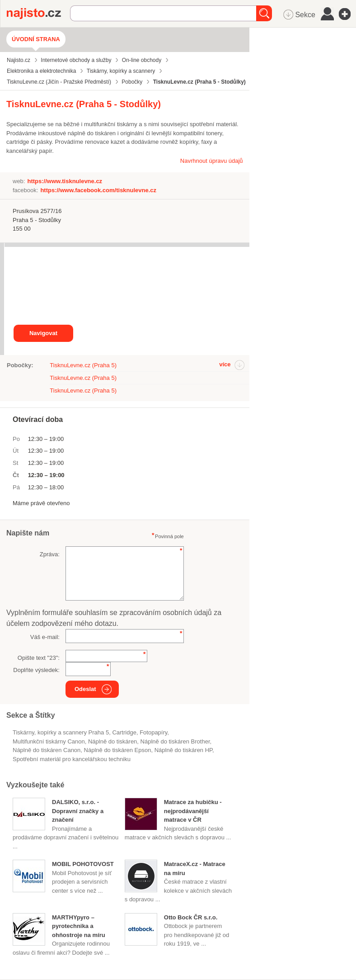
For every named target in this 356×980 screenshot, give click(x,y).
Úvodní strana (36, 39)
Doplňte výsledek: (36, 670)
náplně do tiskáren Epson (118, 750)
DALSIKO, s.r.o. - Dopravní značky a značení (78, 811)
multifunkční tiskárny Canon (49, 741)
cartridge (124, 732)
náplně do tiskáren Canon (47, 750)
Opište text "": (39, 658)
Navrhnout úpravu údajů (212, 161)
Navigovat (43, 333)
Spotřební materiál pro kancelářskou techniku (72, 759)
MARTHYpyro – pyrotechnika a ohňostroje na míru (79, 926)
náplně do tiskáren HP (183, 750)
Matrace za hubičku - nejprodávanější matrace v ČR (193, 811)
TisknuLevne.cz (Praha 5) (83, 365)
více (225, 364)
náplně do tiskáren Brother (175, 741)
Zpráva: (50, 554)
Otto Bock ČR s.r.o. (191, 917)
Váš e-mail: (45, 637)
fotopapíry (153, 732)
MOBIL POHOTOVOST (83, 864)
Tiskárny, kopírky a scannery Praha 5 (61, 732)
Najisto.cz (38, 14)
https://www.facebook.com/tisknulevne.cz (98, 190)
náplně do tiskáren (112, 741)
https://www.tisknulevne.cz (65, 181)
